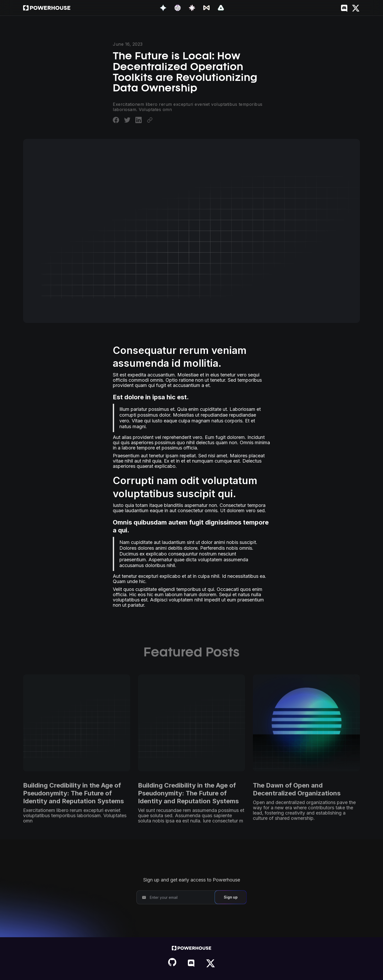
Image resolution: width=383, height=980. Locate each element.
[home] (47, 8)
